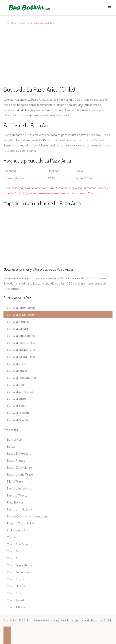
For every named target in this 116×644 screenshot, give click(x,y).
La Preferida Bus (18, 530)
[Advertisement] (58, 57)
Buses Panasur (17, 460)
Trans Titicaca (16, 607)
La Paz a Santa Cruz (20, 392)
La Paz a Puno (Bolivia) (22, 378)
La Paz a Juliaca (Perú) (21, 357)
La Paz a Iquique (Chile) (22, 350)
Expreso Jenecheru (19, 488)
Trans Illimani (16, 586)
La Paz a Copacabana (21, 336)
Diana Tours (15, 481)
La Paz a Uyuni (17, 385)
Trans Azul (14, 558)
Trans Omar (15, 593)
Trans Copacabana (19, 565)
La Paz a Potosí (17, 371)
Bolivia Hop (14, 440)
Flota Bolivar (15, 502)
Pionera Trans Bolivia (21, 523)
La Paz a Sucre (16, 399)
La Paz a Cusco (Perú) (21, 343)
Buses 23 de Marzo (19, 467)
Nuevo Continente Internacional (28, 516)
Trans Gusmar (16, 579)
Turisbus (13, 537)
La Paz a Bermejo (18, 322)
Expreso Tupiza (17, 495)
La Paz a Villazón (18, 413)
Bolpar (11, 447)
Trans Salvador (14, 178)
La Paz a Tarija (17, 406)
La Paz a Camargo (19, 329)
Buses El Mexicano (19, 454)
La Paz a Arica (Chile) (20, 315)
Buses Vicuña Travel (20, 474)
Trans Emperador (19, 572)
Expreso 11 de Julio (19, 509)
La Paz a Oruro (17, 364)
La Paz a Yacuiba (18, 420)
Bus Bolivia (11, 620)
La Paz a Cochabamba (21, 308)
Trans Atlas (14, 551)
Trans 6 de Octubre (20, 544)
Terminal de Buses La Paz (82, 140)
